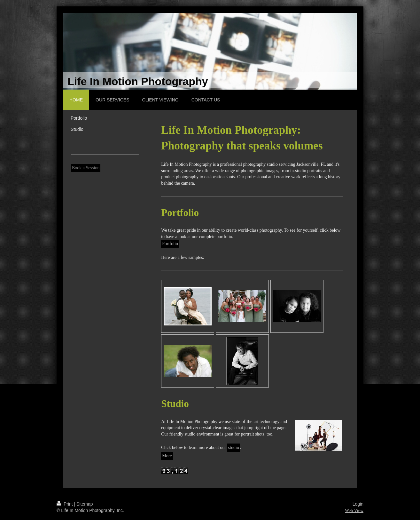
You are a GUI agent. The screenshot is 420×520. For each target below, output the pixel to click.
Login (358, 504)
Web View (354, 511)
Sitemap (85, 504)
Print (65, 504)
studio (234, 448)
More (167, 456)
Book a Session (86, 168)
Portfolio (170, 244)
